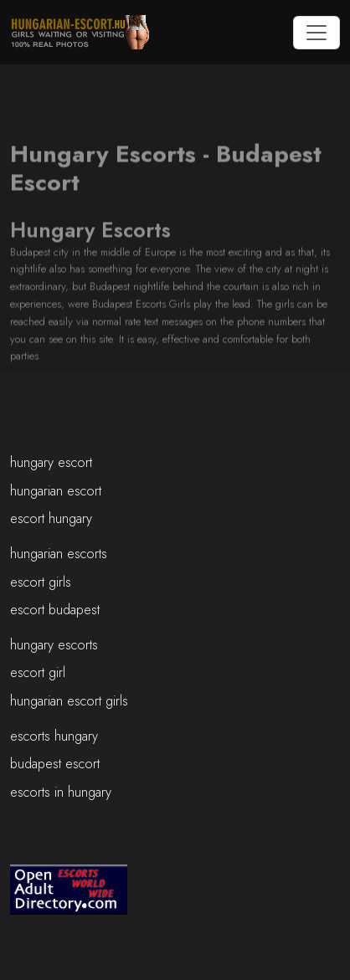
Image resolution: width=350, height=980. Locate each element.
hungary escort (51, 462)
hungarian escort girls (69, 701)
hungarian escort (56, 491)
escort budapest (55, 610)
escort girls (41, 582)
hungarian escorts (59, 554)
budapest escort (55, 764)
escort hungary (51, 518)
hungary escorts (54, 645)
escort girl (38, 672)
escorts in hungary (61, 792)
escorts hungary (54, 736)
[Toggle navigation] (317, 33)
